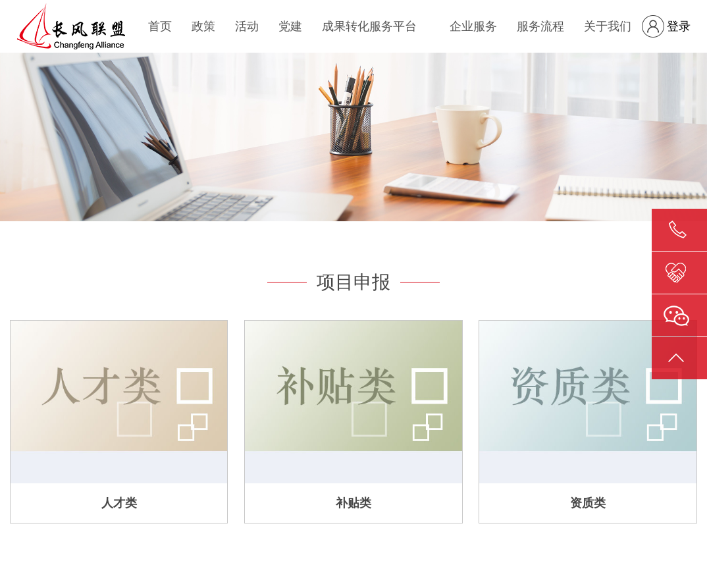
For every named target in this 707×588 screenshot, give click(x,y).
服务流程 (540, 26)
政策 (203, 26)
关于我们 (608, 26)
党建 (290, 26)
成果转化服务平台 (369, 26)
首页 (160, 26)
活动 (247, 26)
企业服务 (473, 26)
